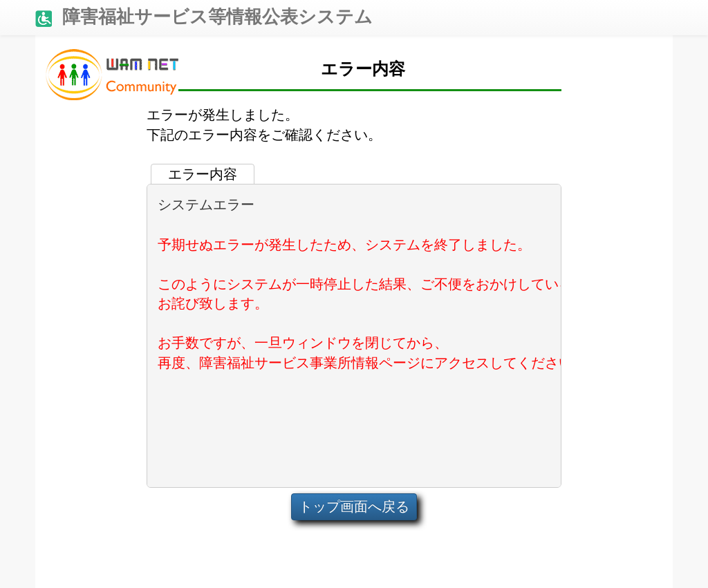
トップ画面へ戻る (354, 506)
